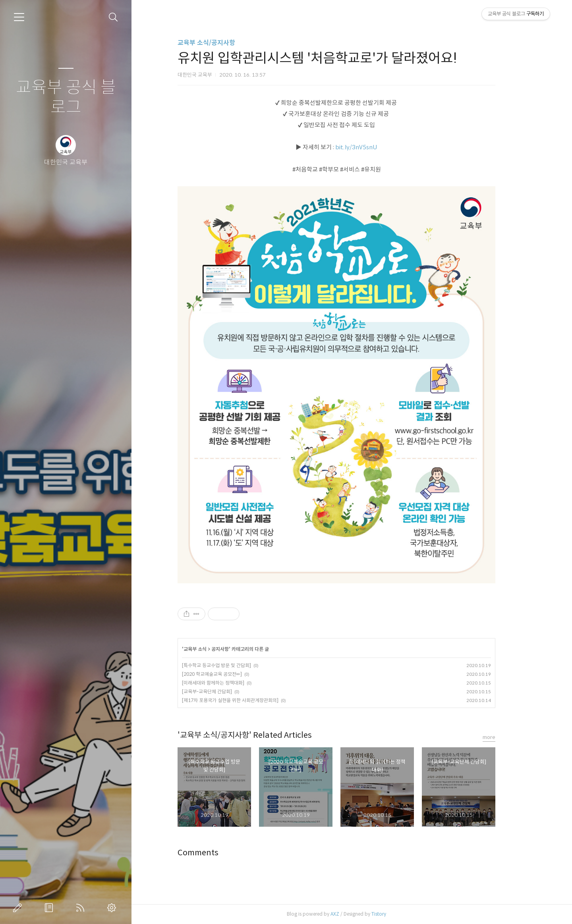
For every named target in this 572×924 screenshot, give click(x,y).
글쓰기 (19, 908)
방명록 (50, 908)
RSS (82, 908)
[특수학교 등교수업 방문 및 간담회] (232, 665)
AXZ (350, 914)
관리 (113, 908)
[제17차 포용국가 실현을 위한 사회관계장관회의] (246, 700)
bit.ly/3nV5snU (372, 147)
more (504, 737)
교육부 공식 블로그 (66, 97)
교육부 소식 (211, 649)
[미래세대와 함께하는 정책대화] (229, 683)
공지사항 (236, 649)
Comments (214, 853)
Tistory (394, 914)
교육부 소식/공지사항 (222, 43)
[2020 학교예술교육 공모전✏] (227, 674)
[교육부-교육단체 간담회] (222, 692)
